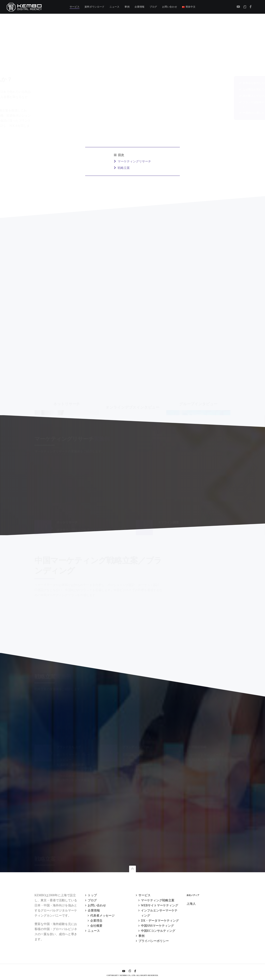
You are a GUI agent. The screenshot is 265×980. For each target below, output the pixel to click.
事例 (141, 936)
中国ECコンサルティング (158, 931)
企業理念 (96, 921)
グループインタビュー (72, 868)
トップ (92, 895)
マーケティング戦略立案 (158, 900)
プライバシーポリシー (154, 941)
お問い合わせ (97, 905)
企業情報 (94, 910)
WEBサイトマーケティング (160, 905)
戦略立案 (43, 868)
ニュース (94, 931)
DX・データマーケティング (160, 921)
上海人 (191, 904)
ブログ (92, 900)
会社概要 (96, 926)
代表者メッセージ (102, 916)
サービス (144, 895)
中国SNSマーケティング (157, 926)
